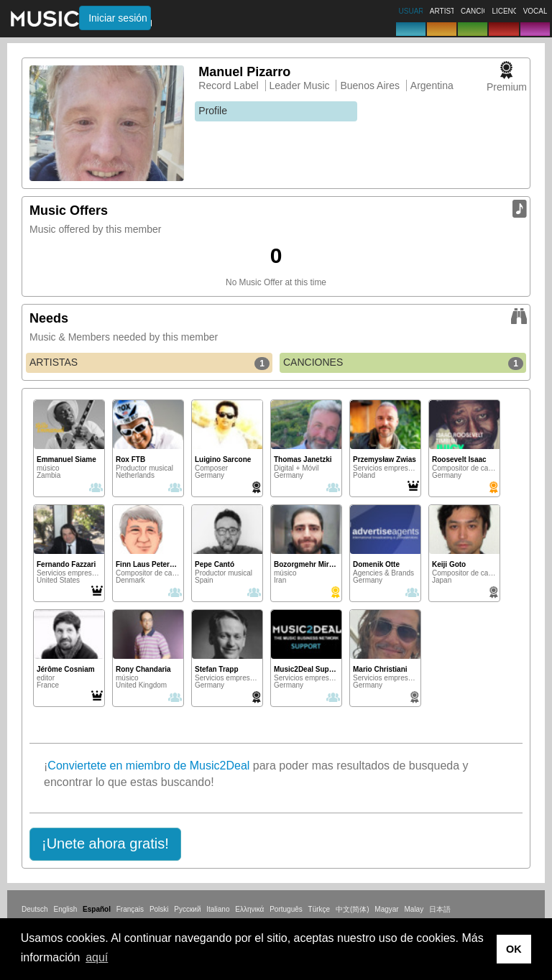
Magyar (386, 909)
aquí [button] (97, 957)
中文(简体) (353, 909)
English (65, 909)
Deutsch (35, 909)
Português (286, 909)
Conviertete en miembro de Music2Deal (148, 766)
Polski (159, 909)
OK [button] (514, 949)
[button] (105, 844)
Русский (187, 909)
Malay (414, 909)
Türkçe (319, 909)
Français (130, 909)
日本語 (440, 909)
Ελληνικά (249, 909)
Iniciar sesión (118, 18)
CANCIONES (403, 363)
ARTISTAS (149, 363)
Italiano (218, 909)
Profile (213, 111)
